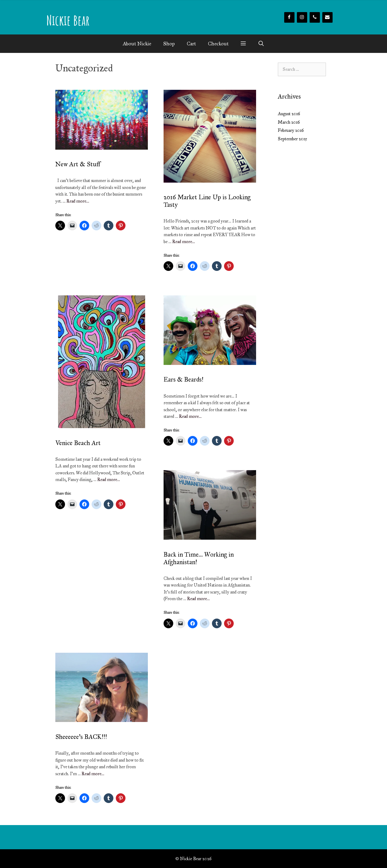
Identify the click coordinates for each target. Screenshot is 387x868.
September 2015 (293, 139)
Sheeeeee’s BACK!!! (81, 737)
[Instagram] (302, 17)
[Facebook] (289, 17)
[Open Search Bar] (261, 44)
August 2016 (289, 114)
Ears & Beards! (184, 379)
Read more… (78, 201)
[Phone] (315, 17)
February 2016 (291, 130)
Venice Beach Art (78, 443)
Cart (191, 44)
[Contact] (327, 17)
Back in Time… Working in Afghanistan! (199, 558)
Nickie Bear (68, 20)
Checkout (218, 44)
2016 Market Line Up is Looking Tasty (207, 201)
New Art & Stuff (78, 164)
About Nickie (137, 44)
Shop (169, 44)
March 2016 (289, 122)
